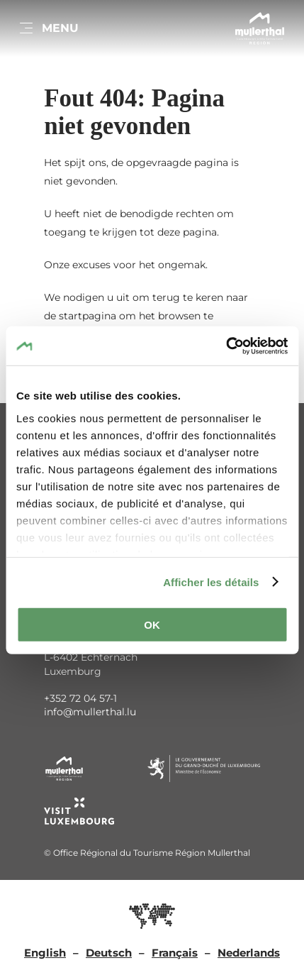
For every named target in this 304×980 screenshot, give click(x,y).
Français (175, 953)
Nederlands (249, 953)
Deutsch (109, 953)
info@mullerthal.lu (90, 712)
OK (152, 625)
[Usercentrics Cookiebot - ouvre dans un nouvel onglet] (226, 346)
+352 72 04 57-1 (80, 698)
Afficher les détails (211, 582)
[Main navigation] (48, 28)
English (45, 953)
